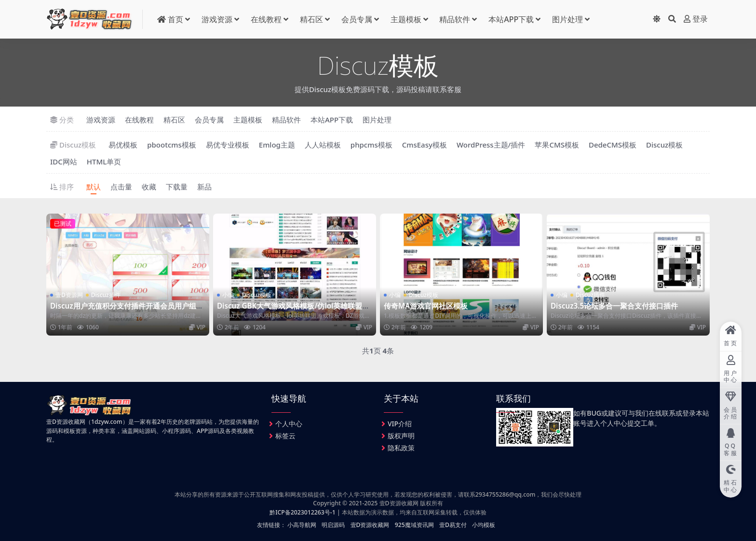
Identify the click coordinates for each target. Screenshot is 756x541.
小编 (228, 295)
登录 (696, 19)
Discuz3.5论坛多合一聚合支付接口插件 (614, 306)
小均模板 (484, 525)
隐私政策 (401, 448)
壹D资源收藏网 (370, 525)
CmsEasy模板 (425, 145)
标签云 (285, 436)
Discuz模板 (664, 145)
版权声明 (401, 436)
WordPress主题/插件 (491, 145)
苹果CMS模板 (557, 145)
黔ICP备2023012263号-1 (303, 512)
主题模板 (406, 19)
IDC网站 (64, 162)
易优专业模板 (228, 145)
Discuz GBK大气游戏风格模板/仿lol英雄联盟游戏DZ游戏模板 (293, 310)
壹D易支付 (453, 525)
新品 (204, 187)
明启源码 (333, 525)
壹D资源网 (69, 295)
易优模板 (123, 145)
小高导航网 (302, 525)
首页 (170, 19)
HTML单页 (104, 162)
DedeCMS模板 (613, 145)
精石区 (311, 19)
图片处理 (567, 19)
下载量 (177, 187)
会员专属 (357, 19)
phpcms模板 (371, 145)
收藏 (149, 187)
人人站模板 (323, 145)
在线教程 (266, 19)
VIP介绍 (400, 424)
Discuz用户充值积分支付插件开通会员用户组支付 (127, 310)
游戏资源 (217, 19)
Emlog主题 (277, 145)
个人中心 (289, 424)
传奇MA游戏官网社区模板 (426, 306)
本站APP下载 (511, 19)
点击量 (121, 187)
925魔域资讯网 (414, 525)
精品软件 (455, 19)
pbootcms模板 (172, 145)
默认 (94, 187)
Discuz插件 (106, 295)
